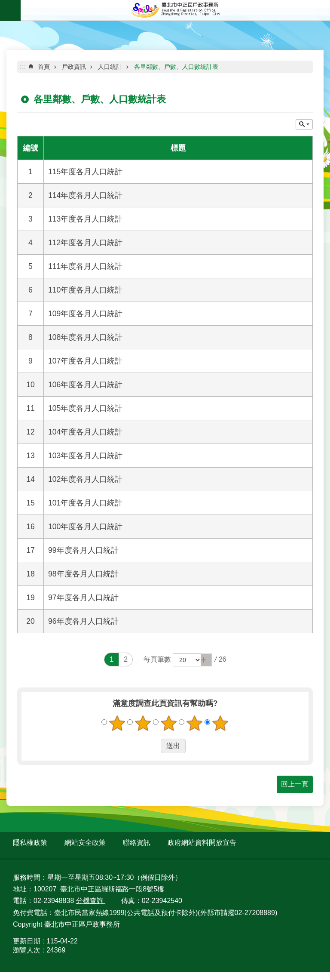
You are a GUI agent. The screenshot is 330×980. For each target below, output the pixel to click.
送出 (153, 746)
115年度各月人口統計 (85, 172)
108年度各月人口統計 (85, 337)
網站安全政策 (85, 843)
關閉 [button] (304, 124)
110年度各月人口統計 (85, 290)
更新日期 (27, 941)
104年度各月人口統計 (85, 432)
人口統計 (110, 67)
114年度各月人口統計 (85, 195)
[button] (206, 660)
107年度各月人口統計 (85, 361)
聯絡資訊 (137, 843)
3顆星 (169, 723)
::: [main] (22, 66)
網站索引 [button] (10, 10)
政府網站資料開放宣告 (202, 843)
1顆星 (117, 723)
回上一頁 (295, 784)
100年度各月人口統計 (85, 527)
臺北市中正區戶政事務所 (175, 10)
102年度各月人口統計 (85, 479)
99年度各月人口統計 (83, 550)
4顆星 (195, 723)
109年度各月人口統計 (85, 314)
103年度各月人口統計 (85, 456)
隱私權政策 (30, 843)
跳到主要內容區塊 (5, 5)
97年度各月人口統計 (83, 598)
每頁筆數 (157, 659)
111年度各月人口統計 (85, 266)
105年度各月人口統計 (85, 408)
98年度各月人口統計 (83, 574)
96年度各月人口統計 (83, 621)
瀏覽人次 (27, 950)
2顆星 (143, 723)
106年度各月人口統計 (85, 385)
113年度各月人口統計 (85, 219)
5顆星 (220, 723)
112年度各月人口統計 (85, 243)
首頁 (44, 67)
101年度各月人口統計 (85, 503)
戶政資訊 (74, 67)
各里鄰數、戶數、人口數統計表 (176, 67)
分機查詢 (91, 901)
